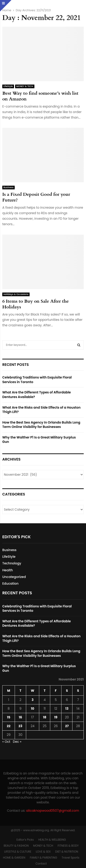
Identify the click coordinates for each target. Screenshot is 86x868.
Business (8, 187)
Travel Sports (71, 858)
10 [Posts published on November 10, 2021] (33, 709)
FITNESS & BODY (68, 846)
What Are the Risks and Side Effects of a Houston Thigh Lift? (41, 410)
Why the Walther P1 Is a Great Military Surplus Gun (39, 440)
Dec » (17, 742)
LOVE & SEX (43, 852)
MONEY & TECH (25, 86)
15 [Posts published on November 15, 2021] (8, 717)
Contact (41, 864)
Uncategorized (14, 577)
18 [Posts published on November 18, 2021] (44, 717)
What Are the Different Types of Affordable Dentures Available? (37, 395)
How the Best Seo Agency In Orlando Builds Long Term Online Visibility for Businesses (41, 425)
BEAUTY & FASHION (16, 846)
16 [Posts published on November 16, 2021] (20, 717)
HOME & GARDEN (14, 858)
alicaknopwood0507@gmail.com (53, 811)
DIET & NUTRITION (67, 852)
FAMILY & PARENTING (43, 858)
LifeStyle (8, 86)
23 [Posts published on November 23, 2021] (20, 726)
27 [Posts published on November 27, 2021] (67, 726)
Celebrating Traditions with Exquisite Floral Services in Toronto (37, 380)
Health (8, 570)
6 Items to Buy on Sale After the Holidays (36, 304)
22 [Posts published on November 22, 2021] (9, 726)
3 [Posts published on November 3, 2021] (33, 700)
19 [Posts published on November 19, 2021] (56, 717)
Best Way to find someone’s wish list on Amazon (40, 96)
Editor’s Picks (25, 840)
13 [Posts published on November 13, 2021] (67, 709)
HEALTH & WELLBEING (52, 840)
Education (10, 583)
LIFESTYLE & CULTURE (18, 852)
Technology (12, 563)
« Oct (6, 742)
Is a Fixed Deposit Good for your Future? (36, 197)
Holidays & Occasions (16, 294)
